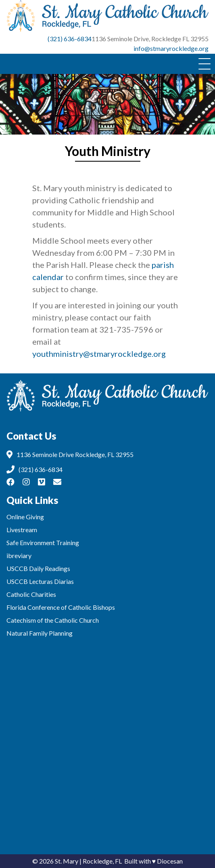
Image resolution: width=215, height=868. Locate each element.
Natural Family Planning (40, 633)
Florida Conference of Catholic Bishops (61, 607)
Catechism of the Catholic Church (53, 620)
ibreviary (19, 555)
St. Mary (67, 861)
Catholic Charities (31, 594)
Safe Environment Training (43, 542)
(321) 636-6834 (70, 39)
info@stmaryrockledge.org (171, 48)
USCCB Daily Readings (38, 568)
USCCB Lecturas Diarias (40, 581)
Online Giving (25, 517)
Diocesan (170, 861)
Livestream (22, 530)
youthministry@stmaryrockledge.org (99, 354)
